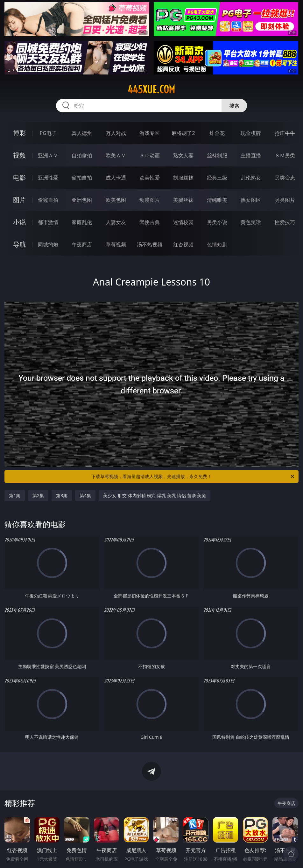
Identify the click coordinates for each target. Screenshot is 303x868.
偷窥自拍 (48, 200)
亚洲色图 (82, 200)
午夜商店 (82, 244)
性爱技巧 (285, 222)
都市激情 (48, 222)
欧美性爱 (150, 178)
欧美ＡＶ (116, 155)
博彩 (19, 133)
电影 (19, 177)
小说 (19, 222)
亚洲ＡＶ (48, 155)
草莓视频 (116, 244)
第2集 (38, 495)
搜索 (234, 106)
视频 (19, 155)
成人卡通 (116, 178)
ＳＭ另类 (285, 155)
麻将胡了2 (183, 133)
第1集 (15, 495)
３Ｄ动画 (150, 155)
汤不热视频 (150, 244)
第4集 (85, 495)
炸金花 (217, 133)
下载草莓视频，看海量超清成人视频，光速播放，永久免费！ (193, 476)
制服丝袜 (183, 178)
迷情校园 (183, 222)
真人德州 (82, 133)
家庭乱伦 (82, 222)
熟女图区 (251, 200)
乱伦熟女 (251, 178)
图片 (19, 200)
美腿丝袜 (183, 200)
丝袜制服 (217, 155)
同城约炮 (48, 244)
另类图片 (285, 200)
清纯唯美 (217, 200)
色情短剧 (217, 244)
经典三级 (217, 178)
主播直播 (251, 155)
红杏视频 (183, 244)
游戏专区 (150, 133)
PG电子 (48, 133)
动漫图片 (150, 200)
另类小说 (217, 222)
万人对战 (116, 133)
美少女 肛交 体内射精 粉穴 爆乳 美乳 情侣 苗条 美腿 (155, 495)
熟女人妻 (183, 155)
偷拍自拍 (82, 178)
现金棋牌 (251, 133)
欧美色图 (116, 200)
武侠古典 (150, 222)
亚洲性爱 (48, 178)
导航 (19, 244)
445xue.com (151, 89)
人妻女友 (116, 222)
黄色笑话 (251, 222)
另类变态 (285, 178)
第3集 (62, 495)
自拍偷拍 (82, 155)
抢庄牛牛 (285, 133)
